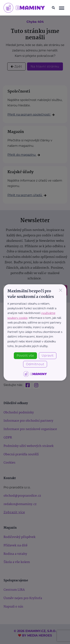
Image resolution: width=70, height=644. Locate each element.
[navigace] (62, 8)
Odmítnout (35, 364)
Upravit (48, 356)
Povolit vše (25, 356)
